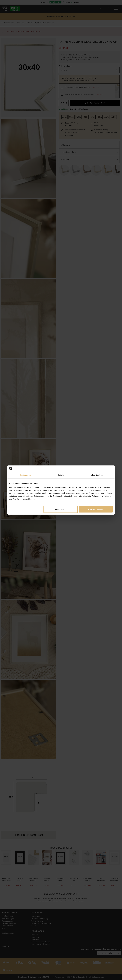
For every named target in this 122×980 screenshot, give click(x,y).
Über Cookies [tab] (97, 475)
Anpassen (61, 509)
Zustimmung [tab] (25, 475)
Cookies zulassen (96, 509)
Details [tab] (61, 475)
